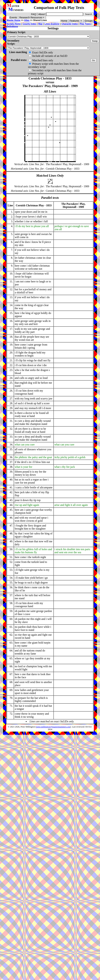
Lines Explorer (52, 24)
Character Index (70, 24)
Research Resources (32, 18)
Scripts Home (14, 24)
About (41, 14)
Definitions (12, 26)
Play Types (85, 24)
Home (64, 21)
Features (76, 21)
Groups (89, 21)
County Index (29, 24)
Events (13, 18)
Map (40, 24)
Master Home (13, 20)
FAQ (34, 14)
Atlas (27, 20)
